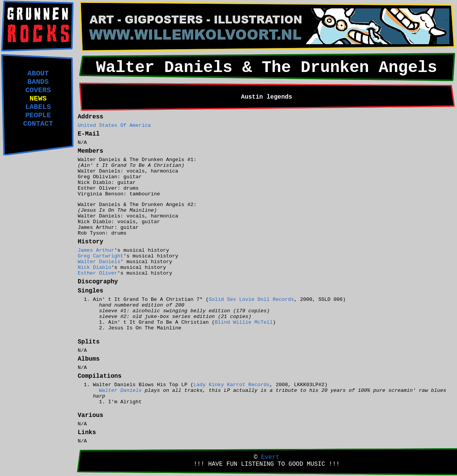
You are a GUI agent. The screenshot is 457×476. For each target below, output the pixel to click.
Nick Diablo (94, 268)
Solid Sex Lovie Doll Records (251, 299)
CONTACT (38, 124)
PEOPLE (38, 115)
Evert (270, 457)
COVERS (38, 90)
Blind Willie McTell (244, 322)
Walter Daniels (99, 262)
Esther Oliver (97, 273)
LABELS (38, 107)
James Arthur (96, 250)
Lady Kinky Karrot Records (232, 385)
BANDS (38, 82)
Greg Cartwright (101, 256)
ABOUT (38, 73)
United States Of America (114, 125)
